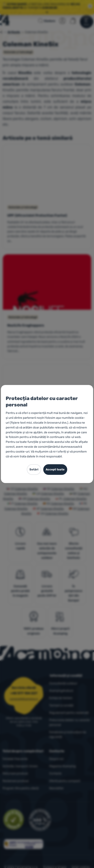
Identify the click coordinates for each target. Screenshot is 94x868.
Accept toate (55, 469)
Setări (34, 469)
